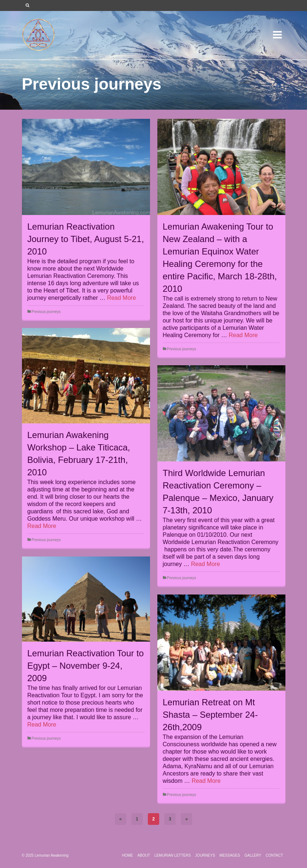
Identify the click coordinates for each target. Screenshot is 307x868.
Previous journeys (46, 312)
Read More (121, 298)
